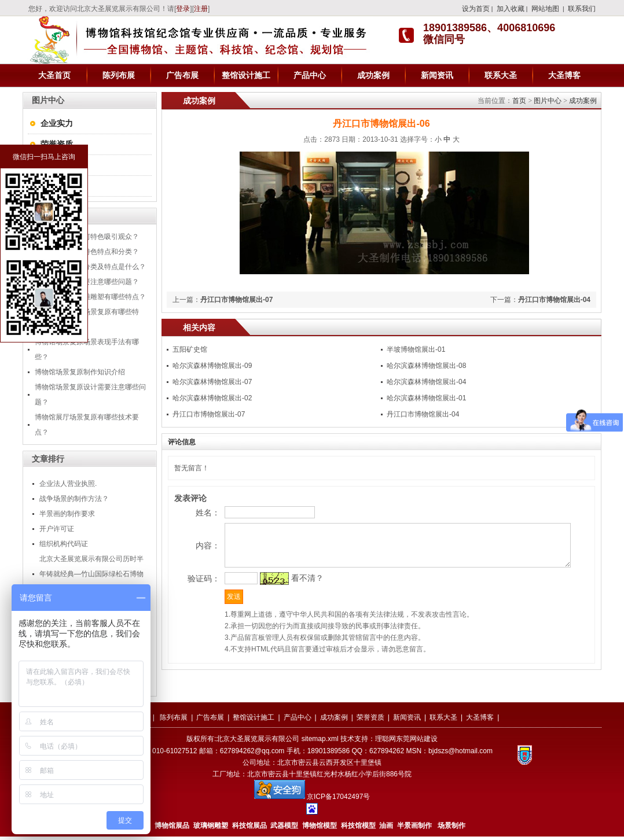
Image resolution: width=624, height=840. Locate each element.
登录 (183, 9)
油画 (386, 829)
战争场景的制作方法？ (74, 499)
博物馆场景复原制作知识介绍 (80, 372)
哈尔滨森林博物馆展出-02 (212, 398)
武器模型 (285, 829)
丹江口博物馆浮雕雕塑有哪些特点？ (90, 297)
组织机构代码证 (64, 544)
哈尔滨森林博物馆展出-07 (212, 382)
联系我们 (582, 9)
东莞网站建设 (417, 742)
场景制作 (451, 829)
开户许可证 (57, 529)
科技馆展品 (249, 829)
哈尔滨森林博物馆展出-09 (212, 366)
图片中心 (548, 101)
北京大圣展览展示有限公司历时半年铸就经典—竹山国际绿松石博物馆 (91, 574)
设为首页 (476, 9)
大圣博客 (564, 75)
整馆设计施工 (246, 75)
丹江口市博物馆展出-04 (554, 300)
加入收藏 (511, 9)
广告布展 (182, 75)
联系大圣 (501, 75)
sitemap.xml (320, 742)
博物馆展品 (172, 829)
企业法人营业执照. (68, 484)
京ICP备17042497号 (338, 800)
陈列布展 (119, 75)
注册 (201, 9)
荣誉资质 (57, 144)
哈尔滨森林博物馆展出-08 (426, 366)
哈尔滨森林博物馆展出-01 (426, 398)
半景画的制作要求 (67, 514)
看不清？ (287, 603)
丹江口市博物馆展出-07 (236, 300)
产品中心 (310, 75)
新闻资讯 (437, 75)
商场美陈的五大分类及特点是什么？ (90, 267)
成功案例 (373, 75)
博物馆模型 (320, 829)
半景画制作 (414, 829)
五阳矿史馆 (190, 349)
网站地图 (545, 9)
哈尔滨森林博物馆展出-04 (426, 382)
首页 (519, 101)
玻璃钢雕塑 (211, 829)
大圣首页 (54, 75)
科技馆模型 (359, 829)
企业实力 (57, 123)
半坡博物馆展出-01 (416, 349)
